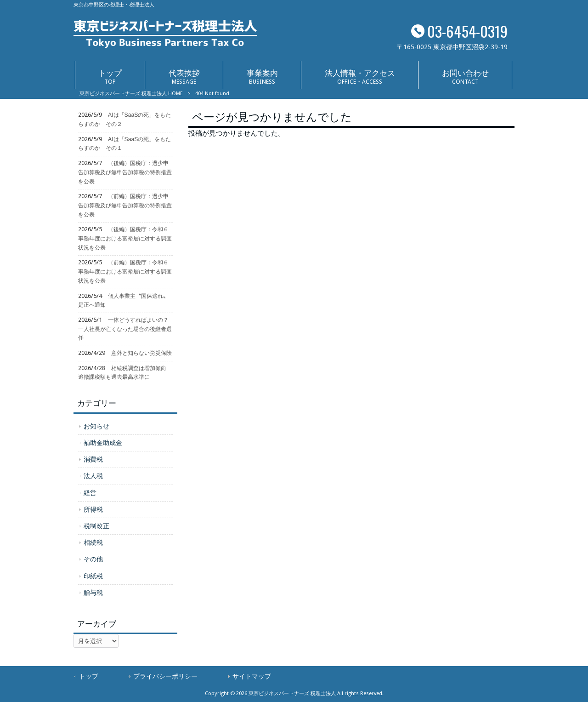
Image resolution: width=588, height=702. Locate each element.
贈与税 (93, 593)
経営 (90, 493)
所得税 (93, 509)
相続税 (93, 542)
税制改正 (96, 526)
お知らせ (96, 426)
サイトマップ (252, 676)
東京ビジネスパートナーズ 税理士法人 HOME (131, 94)
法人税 (93, 476)
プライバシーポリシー (165, 676)
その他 (93, 559)
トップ (89, 676)
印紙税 (93, 576)
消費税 (93, 459)
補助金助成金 (103, 443)
